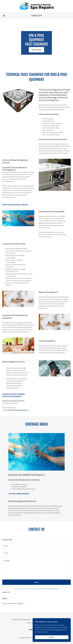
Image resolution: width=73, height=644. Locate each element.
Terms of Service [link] (52, 589)
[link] (36, 6)
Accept (52, 637)
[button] (4, 16)
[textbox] (36, 546)
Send (36, 582)
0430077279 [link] (36, 16)
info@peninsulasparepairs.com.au (17, 410)
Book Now (36, 50)
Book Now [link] (31, 623)
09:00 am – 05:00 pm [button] (17, 603)
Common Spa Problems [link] (21, 620)
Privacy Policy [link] (42, 589)
